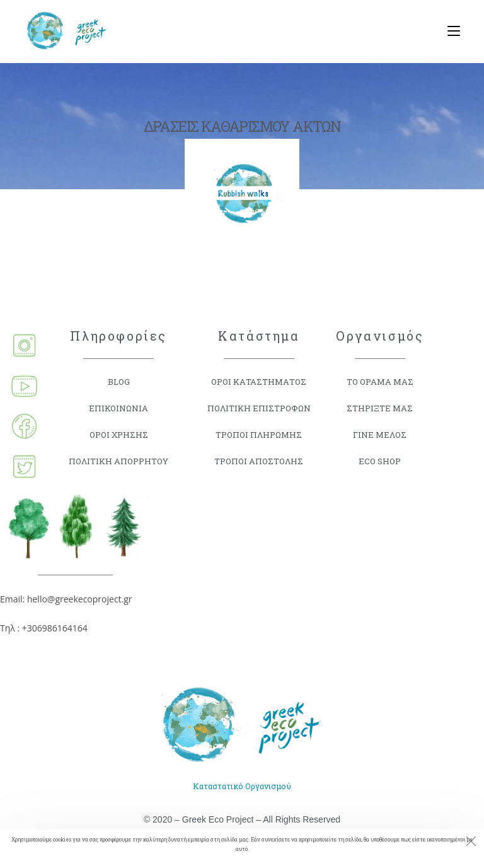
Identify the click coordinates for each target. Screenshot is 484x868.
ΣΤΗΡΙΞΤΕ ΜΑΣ (380, 408)
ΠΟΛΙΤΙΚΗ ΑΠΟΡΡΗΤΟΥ (118, 461)
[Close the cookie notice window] (471, 843)
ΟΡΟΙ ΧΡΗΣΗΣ (119, 434)
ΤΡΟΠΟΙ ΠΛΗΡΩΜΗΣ (259, 434)
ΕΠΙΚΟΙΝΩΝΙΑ (119, 408)
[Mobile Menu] (449, 32)
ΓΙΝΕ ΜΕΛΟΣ (380, 434)
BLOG (118, 381)
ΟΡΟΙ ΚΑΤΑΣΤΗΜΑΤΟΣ (259, 381)
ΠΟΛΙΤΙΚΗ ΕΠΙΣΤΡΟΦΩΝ (259, 408)
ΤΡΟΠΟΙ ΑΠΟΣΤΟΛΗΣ (259, 461)
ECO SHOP (380, 461)
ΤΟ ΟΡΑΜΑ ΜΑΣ (380, 381)
